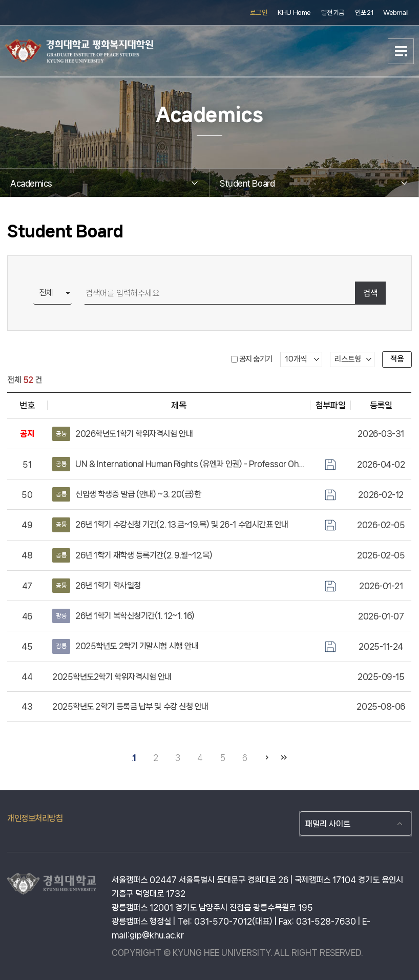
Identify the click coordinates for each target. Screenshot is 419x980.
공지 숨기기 (256, 359)
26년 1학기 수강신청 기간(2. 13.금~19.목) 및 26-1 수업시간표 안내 (170, 525)
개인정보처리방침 (35, 818)
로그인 (259, 13)
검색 (370, 293)
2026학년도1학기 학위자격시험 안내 (122, 434)
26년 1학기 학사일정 (97, 586)
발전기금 (333, 13)
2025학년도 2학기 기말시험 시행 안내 (125, 646)
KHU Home (294, 13)
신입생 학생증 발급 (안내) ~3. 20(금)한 (127, 494)
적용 (397, 359)
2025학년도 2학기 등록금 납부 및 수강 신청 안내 (130, 706)
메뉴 (401, 51)
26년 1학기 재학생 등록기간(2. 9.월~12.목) (132, 555)
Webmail (396, 13)
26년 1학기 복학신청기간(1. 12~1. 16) (123, 616)
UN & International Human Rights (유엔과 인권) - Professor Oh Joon (179, 464)
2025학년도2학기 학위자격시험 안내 (112, 677)
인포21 (364, 13)
